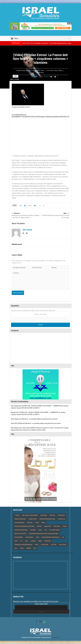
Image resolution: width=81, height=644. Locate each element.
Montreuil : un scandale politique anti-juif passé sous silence (40, 419)
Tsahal (22, 548)
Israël (37, 537)
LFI (21, 541)
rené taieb (54, 545)
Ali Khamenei (61, 515)
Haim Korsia (57, 526)
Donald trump (62, 519)
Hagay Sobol (47, 526)
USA (35, 548)
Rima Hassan (63, 545)
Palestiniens (48, 541)
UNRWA (28, 548)
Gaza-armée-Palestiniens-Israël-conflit (24, 526)
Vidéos (60, 71)
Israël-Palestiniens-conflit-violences (51, 537)
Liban (26, 541)
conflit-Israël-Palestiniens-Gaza (47, 519)
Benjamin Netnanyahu (20, 519)
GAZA (43, 523)
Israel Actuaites (29, 537)
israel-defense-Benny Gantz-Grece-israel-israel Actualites (44, 534)
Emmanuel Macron (19, 523)
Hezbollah (33, 530)
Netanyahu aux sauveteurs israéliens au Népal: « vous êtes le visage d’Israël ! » (26, 215)
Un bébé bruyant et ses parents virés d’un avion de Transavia (55, 215)
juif (63, 537)
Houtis (40, 530)
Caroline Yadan (33, 519)
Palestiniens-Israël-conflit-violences (23, 545)
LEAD (16, 541)
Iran (46, 530)
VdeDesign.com (55, 638)
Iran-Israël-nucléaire (55, 530)
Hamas (65, 526)
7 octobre (17, 515)
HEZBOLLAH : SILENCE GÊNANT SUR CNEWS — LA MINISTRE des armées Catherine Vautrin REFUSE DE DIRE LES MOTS (38, 413)
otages (40, 541)
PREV (37, 545)
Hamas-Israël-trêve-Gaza (21, 530)
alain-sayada (44, 515)
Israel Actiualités (19, 537)
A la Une (51, 71)
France (56, 71)
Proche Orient (45, 545)
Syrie (16, 548)
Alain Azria (52, 515)
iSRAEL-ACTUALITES (20, 534)
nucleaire (33, 541)
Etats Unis (30, 523)
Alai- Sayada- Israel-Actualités (30, 515)
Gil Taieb (39, 526)
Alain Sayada (26, 71)
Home (12, 79)
